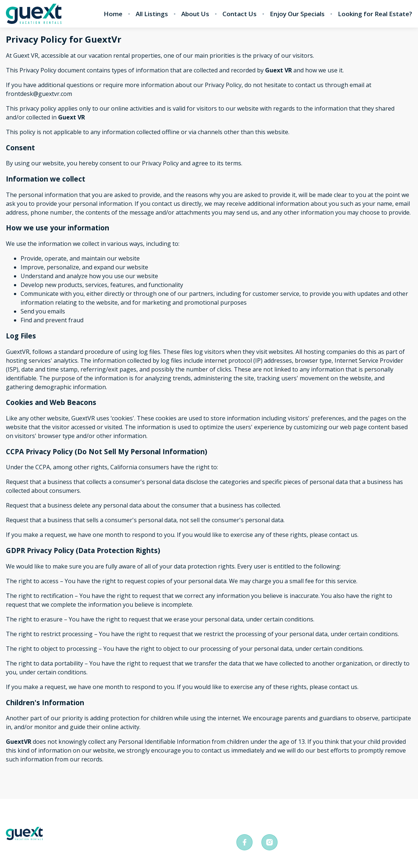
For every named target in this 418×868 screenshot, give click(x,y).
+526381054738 (267, 821)
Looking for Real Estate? (375, 14)
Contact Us (240, 14)
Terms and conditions (148, 817)
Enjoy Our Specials (297, 14)
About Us (195, 14)
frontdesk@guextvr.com (357, 821)
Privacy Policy (74, 817)
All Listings (152, 14)
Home (113, 14)
